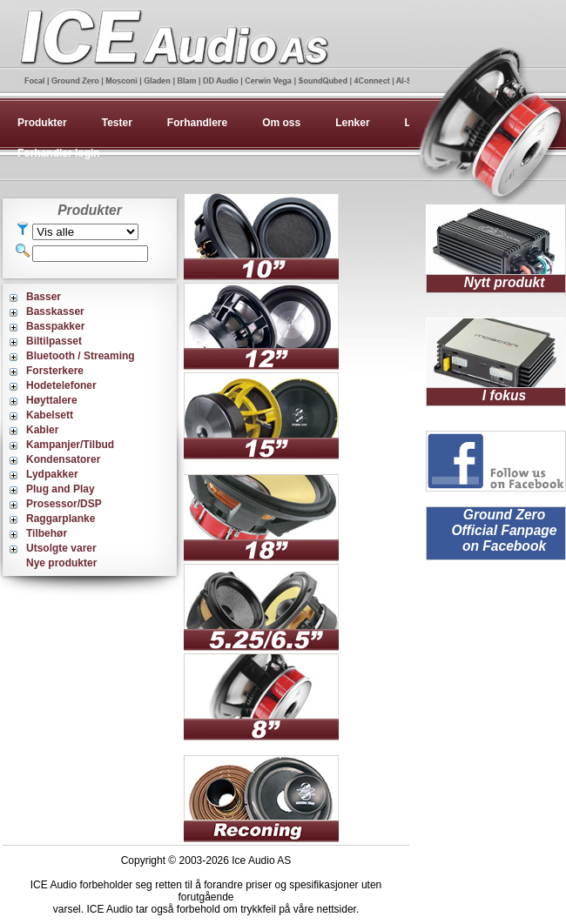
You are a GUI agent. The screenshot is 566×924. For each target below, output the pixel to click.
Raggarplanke (61, 519)
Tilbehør (47, 533)
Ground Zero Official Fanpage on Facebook (504, 530)
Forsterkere (55, 371)
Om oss (281, 123)
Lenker (352, 123)
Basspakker (55, 326)
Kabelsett (50, 415)
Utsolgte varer (61, 548)
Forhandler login (59, 153)
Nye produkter (61, 563)
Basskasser (55, 311)
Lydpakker (52, 474)
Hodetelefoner (61, 385)
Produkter (42, 123)
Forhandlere (197, 123)
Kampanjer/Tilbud (70, 445)
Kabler (42, 430)
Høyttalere (52, 400)
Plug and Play (61, 489)
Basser (44, 297)
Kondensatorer (63, 459)
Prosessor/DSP (64, 504)
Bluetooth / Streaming (81, 356)
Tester (117, 123)
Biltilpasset (54, 341)
